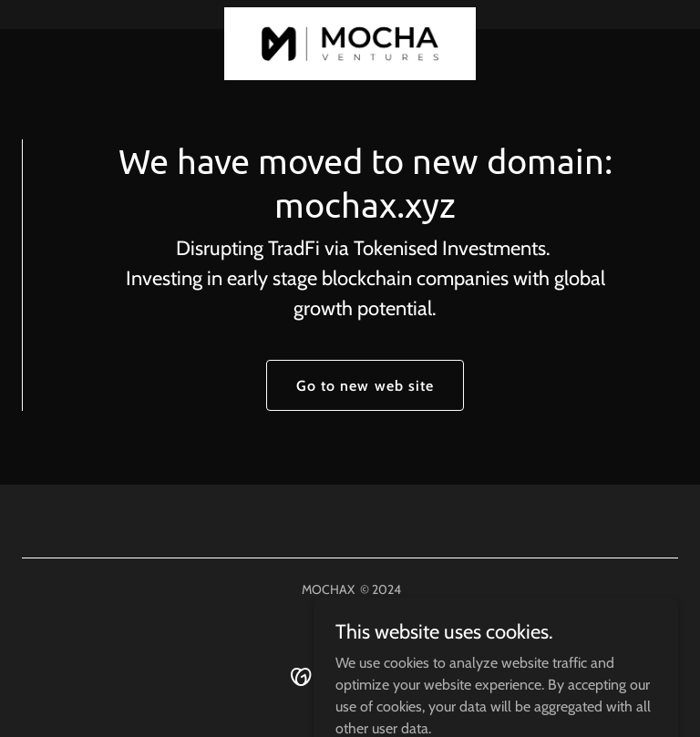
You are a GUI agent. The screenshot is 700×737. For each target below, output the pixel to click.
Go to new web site (365, 386)
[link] (350, 15)
